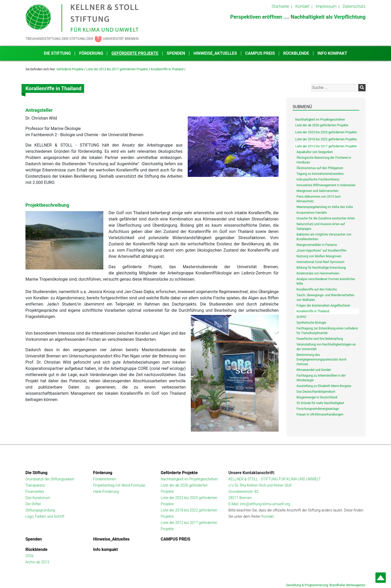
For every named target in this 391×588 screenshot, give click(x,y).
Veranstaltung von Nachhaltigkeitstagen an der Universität (326, 347)
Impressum (326, 6)
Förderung (91, 53)
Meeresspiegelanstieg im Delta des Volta (325, 207)
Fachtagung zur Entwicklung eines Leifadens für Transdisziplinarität (327, 331)
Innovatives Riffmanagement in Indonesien (326, 185)
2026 (29, 556)
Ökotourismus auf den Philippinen (320, 168)
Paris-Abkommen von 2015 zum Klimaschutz (319, 199)
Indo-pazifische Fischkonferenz (318, 179)
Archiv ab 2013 (37, 562)
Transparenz (35, 485)
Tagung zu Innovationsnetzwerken (320, 174)
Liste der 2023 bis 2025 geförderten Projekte (326, 132)
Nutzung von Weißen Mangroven (319, 256)
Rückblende (296, 53)
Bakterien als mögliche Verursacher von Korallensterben (324, 237)
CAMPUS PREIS (260, 53)
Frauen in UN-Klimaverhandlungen (320, 414)
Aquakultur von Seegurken (315, 152)
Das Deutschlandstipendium (316, 392)
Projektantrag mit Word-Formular (119, 485)
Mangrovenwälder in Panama (317, 245)
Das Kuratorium (38, 498)
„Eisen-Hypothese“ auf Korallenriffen (322, 251)
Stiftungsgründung (40, 510)
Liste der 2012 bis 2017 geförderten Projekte (117, 69)
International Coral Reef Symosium (321, 262)
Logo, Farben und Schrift (45, 516)
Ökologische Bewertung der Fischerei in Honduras (324, 160)
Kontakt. (268, 516)
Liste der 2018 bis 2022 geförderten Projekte (326, 139)
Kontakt (302, 6)
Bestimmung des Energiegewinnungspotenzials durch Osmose (321, 359)
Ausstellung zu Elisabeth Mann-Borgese (324, 386)
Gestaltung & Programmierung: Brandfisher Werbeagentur (326, 585)
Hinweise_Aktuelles (215, 53)
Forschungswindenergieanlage (318, 409)
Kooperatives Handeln (312, 213)
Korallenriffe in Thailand (167, 69)
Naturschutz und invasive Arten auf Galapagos (321, 226)
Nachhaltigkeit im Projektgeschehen (320, 120)
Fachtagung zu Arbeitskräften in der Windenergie (321, 378)
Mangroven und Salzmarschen (317, 191)
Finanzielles (35, 492)
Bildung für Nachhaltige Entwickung (321, 268)
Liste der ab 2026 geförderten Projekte (322, 125)
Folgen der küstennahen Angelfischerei (323, 306)
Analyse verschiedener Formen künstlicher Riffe (326, 281)
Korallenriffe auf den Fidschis (317, 289)
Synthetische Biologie (311, 323)
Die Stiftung (57, 53)
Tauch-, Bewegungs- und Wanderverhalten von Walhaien (325, 298)
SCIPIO (301, 317)
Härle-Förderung (106, 492)
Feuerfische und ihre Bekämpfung (320, 339)
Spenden (176, 53)
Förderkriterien (105, 479)
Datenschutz (354, 6)
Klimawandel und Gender (314, 370)
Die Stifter (33, 504)
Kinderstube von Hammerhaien (318, 273)
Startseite (280, 6)
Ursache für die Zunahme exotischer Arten (326, 218)
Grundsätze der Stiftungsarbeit (50, 479)
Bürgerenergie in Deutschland (317, 397)
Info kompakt (332, 53)
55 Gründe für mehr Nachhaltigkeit (320, 403)
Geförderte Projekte (135, 53)
